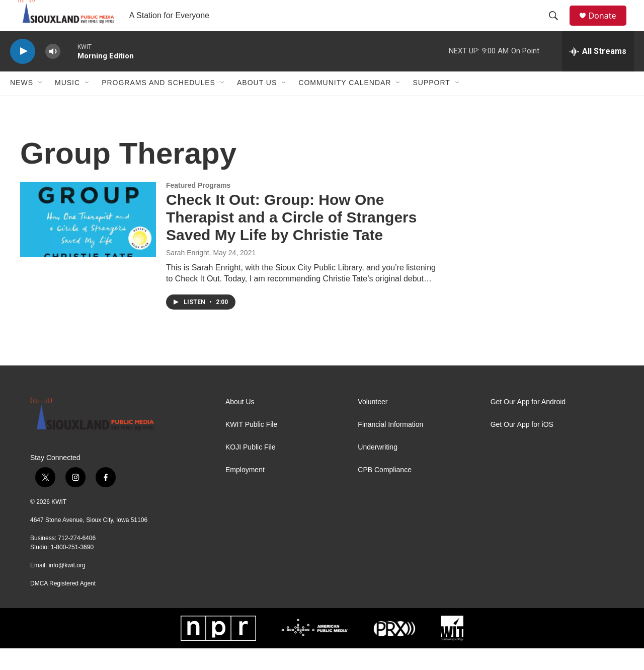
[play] (23, 73)
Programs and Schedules (158, 105)
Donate (608, 26)
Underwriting (378, 469)
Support (431, 105)
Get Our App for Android (528, 424)
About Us (257, 105)
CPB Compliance (385, 492)
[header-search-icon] (558, 27)
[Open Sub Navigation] (41, 105)
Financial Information (390, 446)
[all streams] (598, 73)
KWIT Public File (251, 446)
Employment (245, 492)
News (22, 105)
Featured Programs (198, 207)
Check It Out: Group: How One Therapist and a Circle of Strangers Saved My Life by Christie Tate (291, 239)
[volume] (53, 73)
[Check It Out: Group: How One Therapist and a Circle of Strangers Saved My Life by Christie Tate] (88, 241)
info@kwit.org (67, 587)
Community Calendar (345, 105)
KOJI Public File (251, 469)
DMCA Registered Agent (63, 605)
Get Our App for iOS (522, 446)
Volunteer (373, 424)
